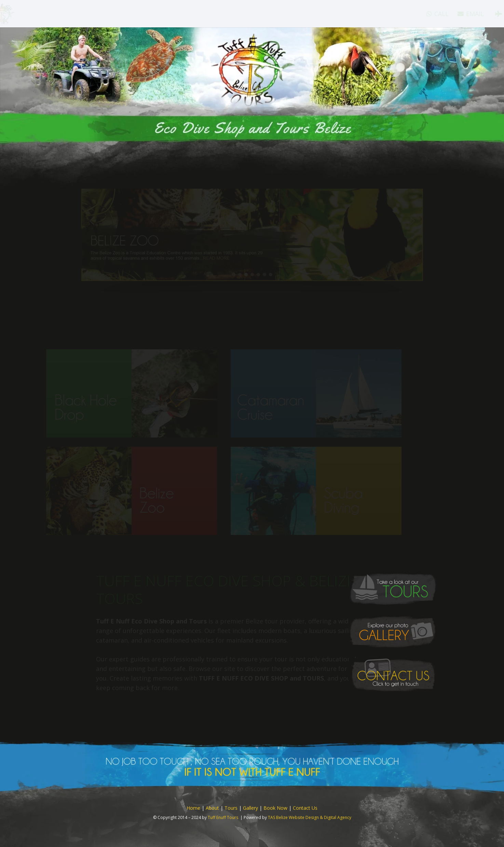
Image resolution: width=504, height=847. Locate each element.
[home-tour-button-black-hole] (153, 393)
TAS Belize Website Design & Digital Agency (310, 817)
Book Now (275, 808)
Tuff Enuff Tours (223, 817)
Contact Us (305, 808)
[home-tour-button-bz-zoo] (153, 491)
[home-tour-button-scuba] (338, 491)
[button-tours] (393, 589)
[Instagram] (482, 14)
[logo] (30, 14)
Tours (231, 808)
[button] (252, 249)
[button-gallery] (393, 632)
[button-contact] (393, 675)
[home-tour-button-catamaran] (338, 393)
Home (193, 808)
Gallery (250, 808)
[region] (252, 257)
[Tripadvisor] (470, 14)
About (212, 808)
